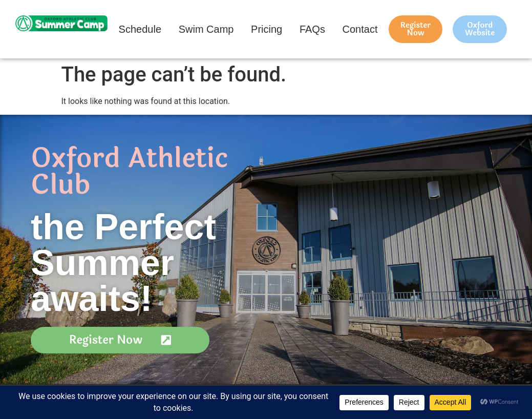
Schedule (140, 29)
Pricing (267, 29)
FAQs (312, 29)
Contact (360, 29)
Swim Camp (206, 29)
